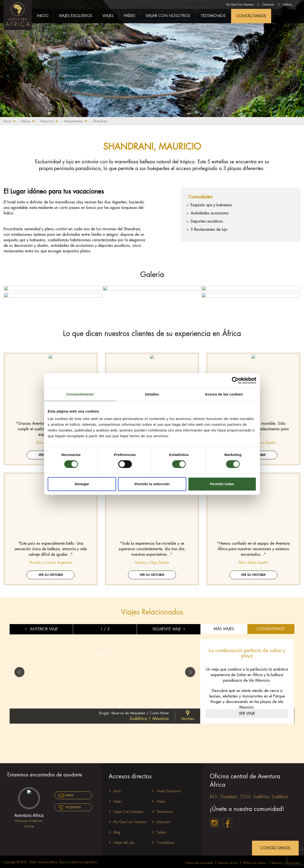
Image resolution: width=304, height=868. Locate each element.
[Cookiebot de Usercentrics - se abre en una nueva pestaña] (235, 380)
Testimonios (213, 16)
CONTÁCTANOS (251, 16)
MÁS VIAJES (224, 627)
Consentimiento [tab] (80, 394)
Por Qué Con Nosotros (240, 5)
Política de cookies (254, 861)
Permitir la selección (152, 484)
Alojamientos (73, 121)
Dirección (268, 5)
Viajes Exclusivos (76, 16)
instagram (214, 821)
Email (70, 793)
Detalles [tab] (152, 394)
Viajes (108, 16)
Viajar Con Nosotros (168, 16)
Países (26, 121)
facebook (227, 821)
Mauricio (47, 121)
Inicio (7, 121)
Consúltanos (165, 841)
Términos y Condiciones (286, 861)
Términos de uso (228, 861)
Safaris (287, 5)
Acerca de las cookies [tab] (224, 394)
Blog (117, 830)
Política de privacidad (199, 861)
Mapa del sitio (124, 841)
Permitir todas (222, 484)
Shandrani (100, 121)
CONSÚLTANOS (271, 627)
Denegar (82, 484)
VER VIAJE (247, 712)
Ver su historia (51, 573)
